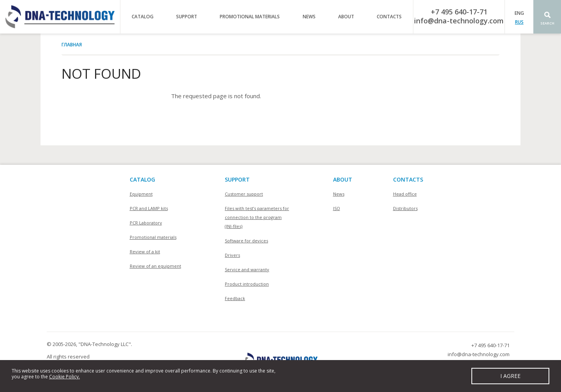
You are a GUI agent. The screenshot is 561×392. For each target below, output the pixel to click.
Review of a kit (145, 252)
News (309, 17)
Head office (405, 194)
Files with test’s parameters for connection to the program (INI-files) (257, 217)
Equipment (141, 194)
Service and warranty (247, 269)
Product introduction (247, 284)
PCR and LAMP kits (149, 208)
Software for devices (246, 241)
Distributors (405, 208)
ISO (337, 208)
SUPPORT (237, 179)
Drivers (232, 255)
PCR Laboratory (146, 223)
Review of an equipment (155, 266)
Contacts (389, 17)
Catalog (143, 17)
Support (187, 17)
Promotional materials (250, 17)
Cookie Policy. (64, 377)
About (346, 17)
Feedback (235, 298)
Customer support (244, 194)
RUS (519, 22)
